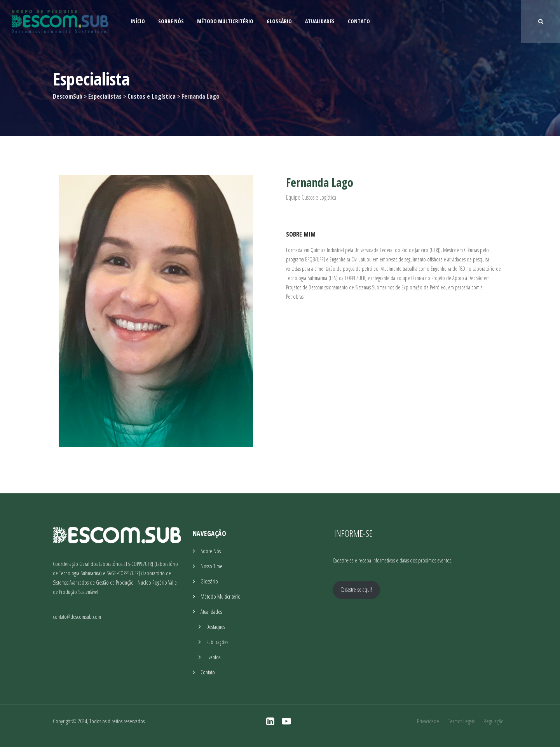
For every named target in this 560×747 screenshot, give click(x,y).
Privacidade (428, 721)
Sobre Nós (171, 21)
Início (138, 21)
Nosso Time (211, 566)
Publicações (217, 642)
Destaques (216, 627)
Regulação (494, 721)
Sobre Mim (301, 234)
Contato (359, 21)
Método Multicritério (225, 21)
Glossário (279, 21)
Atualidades (320, 21)
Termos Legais (461, 721)
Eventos (213, 657)
